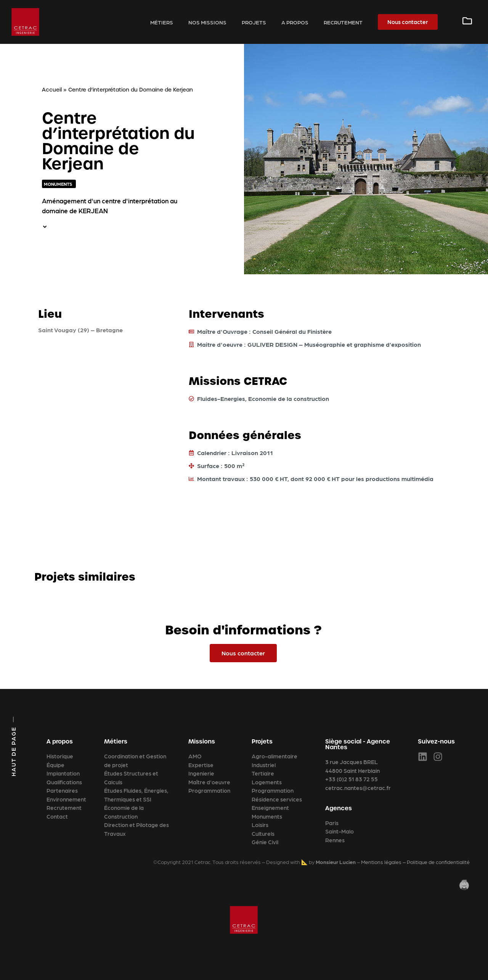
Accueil (52, 90)
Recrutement (343, 22)
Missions (202, 741)
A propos (295, 22)
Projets (254, 22)
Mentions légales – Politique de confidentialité (415, 862)
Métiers (162, 22)
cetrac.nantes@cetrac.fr (358, 788)
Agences (339, 808)
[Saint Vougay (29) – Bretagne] (102, 398)
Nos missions (207, 22)
